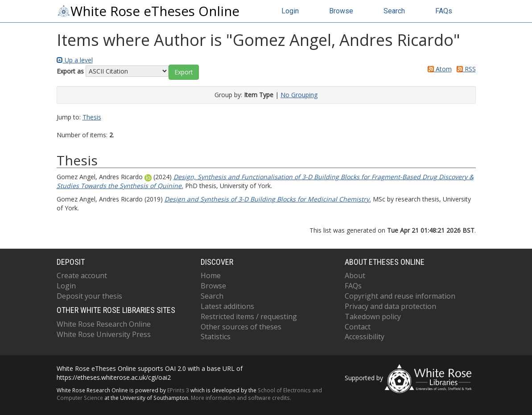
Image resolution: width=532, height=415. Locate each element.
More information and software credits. (241, 398)
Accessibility (365, 337)
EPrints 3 (178, 390)
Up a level (75, 60)
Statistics (216, 337)
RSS (465, 69)
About (355, 275)
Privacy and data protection (390, 306)
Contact (358, 327)
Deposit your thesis (89, 296)
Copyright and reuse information (400, 296)
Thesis (92, 117)
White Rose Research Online (104, 324)
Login (290, 11)
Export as (70, 71)
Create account (82, 275)
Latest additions (227, 306)
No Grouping (299, 95)
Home (211, 275)
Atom (438, 69)
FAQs (444, 11)
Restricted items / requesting (249, 316)
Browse (341, 11)
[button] (184, 72)
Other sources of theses (241, 327)
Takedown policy (373, 316)
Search (394, 11)
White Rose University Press (104, 334)
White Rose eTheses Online (148, 11)
